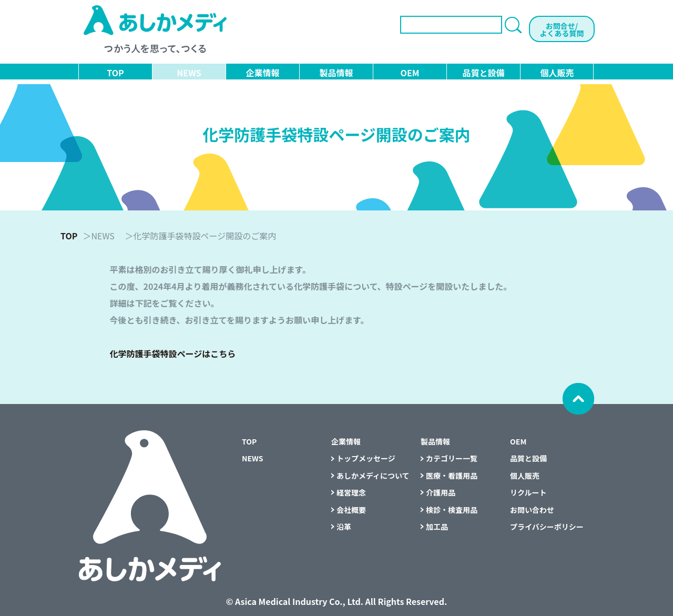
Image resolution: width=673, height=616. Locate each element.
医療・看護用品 (452, 476)
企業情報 (262, 73)
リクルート (528, 492)
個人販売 (557, 73)
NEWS (189, 73)
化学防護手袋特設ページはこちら (173, 354)
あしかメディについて (373, 476)
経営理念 (351, 492)
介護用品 (441, 492)
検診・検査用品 (452, 510)
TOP (115, 73)
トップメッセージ (366, 458)
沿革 (344, 527)
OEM (410, 73)
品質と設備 (483, 73)
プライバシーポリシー (547, 527)
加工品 (437, 527)
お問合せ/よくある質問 (562, 29)
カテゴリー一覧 (452, 458)
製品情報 (336, 73)
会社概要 (351, 510)
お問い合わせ (532, 510)
